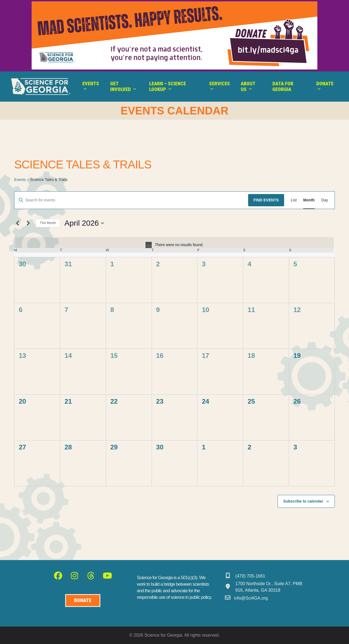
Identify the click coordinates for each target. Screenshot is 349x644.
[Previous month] (17, 223)
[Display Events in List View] (294, 200)
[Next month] (28, 223)
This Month (48, 223)
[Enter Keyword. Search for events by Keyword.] (131, 200)
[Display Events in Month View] (309, 200)
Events (20, 180)
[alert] (174, 245)
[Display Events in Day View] (325, 200)
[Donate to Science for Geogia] (83, 601)
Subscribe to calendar (303, 501)
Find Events (266, 200)
